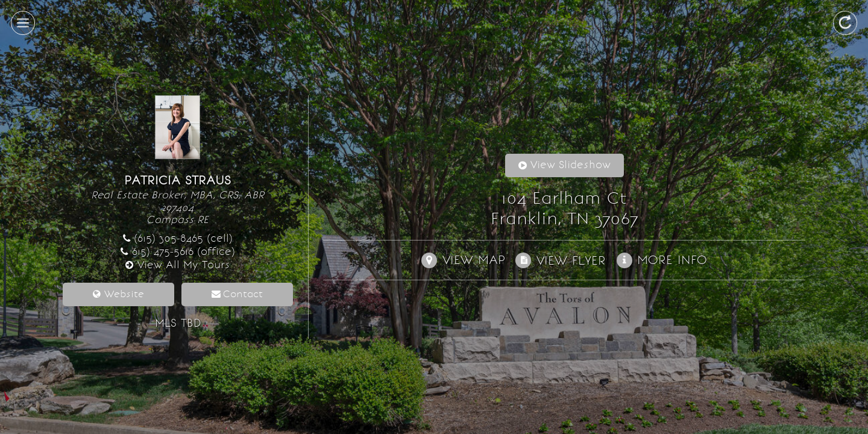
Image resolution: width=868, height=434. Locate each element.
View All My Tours (184, 265)
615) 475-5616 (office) (184, 252)
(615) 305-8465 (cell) (183, 238)
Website (124, 294)
